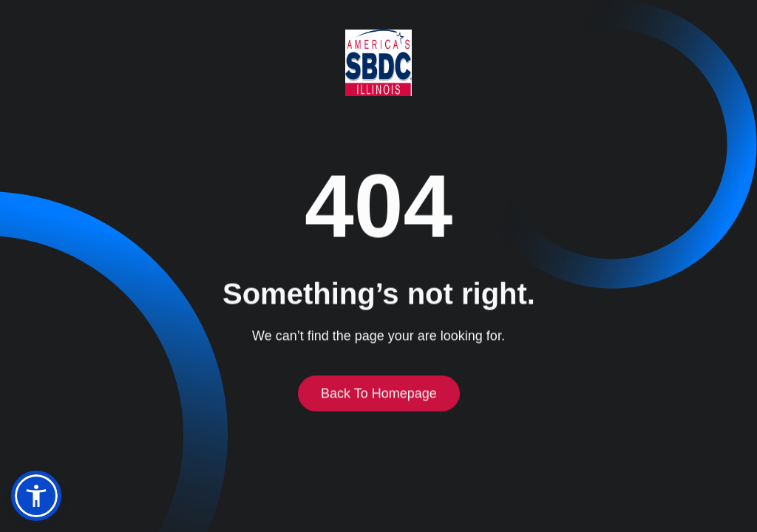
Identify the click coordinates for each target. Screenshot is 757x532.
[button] (36, 496)
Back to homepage (379, 395)
